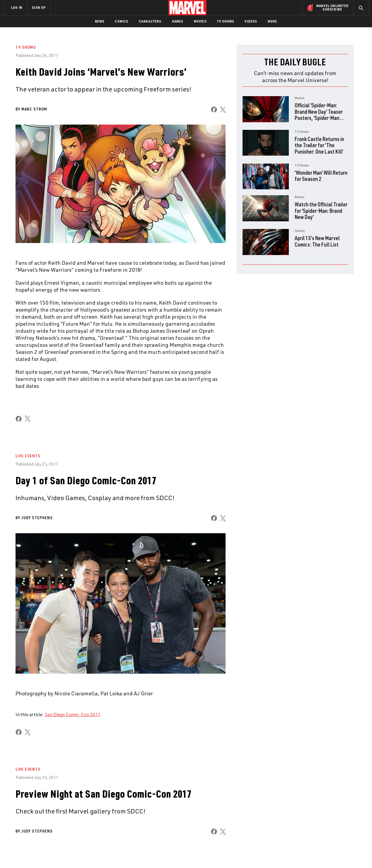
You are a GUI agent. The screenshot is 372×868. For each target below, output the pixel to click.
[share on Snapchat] (315, 821)
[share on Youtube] (299, 821)
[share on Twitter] (315, 808)
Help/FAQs (60, 802)
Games (178, 21)
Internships (63, 819)
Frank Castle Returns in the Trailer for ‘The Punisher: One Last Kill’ (319, 145)
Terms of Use (48, 858)
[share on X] (223, 109)
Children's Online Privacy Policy (205, 858)
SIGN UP (39, 7)
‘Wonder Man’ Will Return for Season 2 (321, 176)
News (100, 21)
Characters (150, 21)
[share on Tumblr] (347, 808)
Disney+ (114, 802)
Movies (200, 21)
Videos (251, 21)
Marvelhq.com (121, 810)
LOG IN (17, 7)
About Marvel (64, 793)
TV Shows (226, 21)
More (273, 21)
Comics (121, 21)
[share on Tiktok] (299, 833)
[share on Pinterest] (331, 821)
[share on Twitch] (347, 821)
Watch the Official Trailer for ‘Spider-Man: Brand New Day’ (321, 210)
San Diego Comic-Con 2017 (73, 714)
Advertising (118, 793)
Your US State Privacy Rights (114, 858)
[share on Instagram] (331, 808)
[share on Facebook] (214, 109)
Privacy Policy (75, 858)
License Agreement (250, 858)
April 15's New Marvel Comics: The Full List (317, 241)
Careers (59, 810)
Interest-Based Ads (287, 858)
